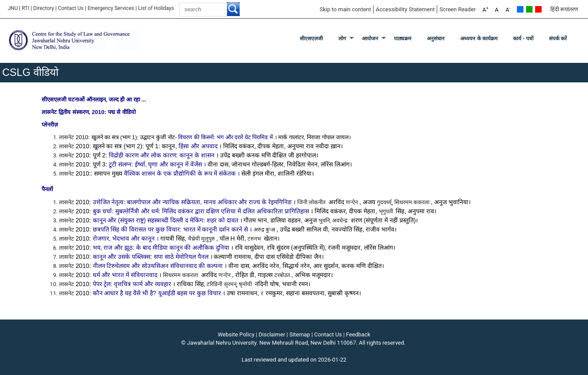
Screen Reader (458, 9)
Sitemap (300, 334)
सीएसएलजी (311, 39)
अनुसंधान (436, 39)
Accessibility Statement (405, 9)
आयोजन (370, 39)
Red (538, 9)
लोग (342, 39)
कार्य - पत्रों (523, 39)
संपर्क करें (558, 39)
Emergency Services (111, 8)
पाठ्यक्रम (403, 39)
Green (529, 9)
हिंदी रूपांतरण (564, 9)
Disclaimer (272, 334)
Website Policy (236, 334)
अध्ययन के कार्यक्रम (479, 39)
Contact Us (71, 8)
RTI (25, 8)
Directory (44, 8)
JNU (13, 8)
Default (520, 9)
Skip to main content (345, 9)
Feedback (358, 334)
